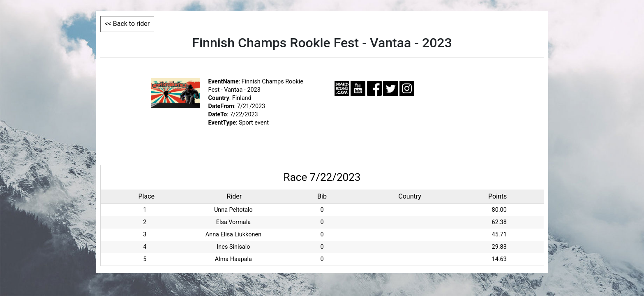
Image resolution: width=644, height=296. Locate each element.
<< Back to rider (127, 24)
